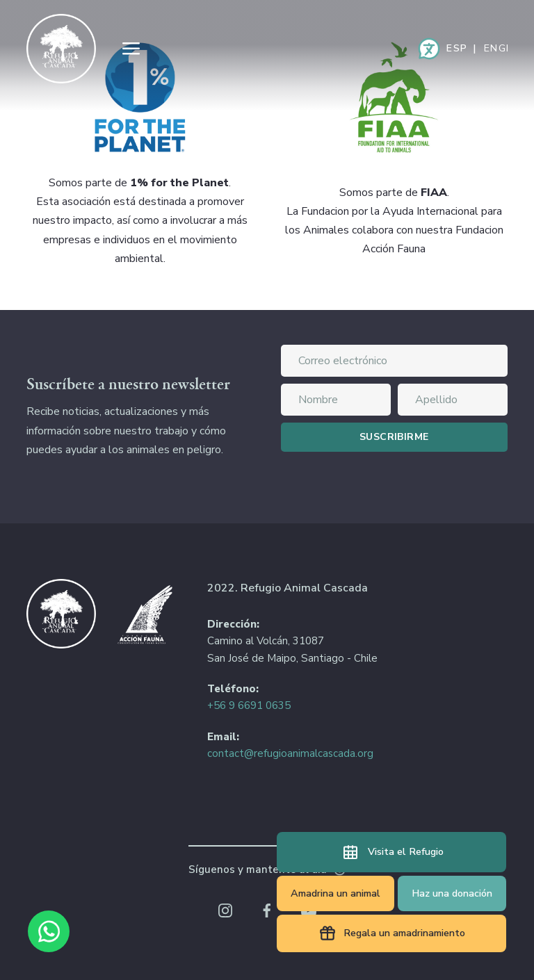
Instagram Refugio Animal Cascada (225, 910)
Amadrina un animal (335, 893)
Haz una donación (452, 893)
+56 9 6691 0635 (249, 705)
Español (456, 48)
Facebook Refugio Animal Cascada (267, 910)
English (496, 48)
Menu (131, 49)
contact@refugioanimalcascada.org (290, 753)
